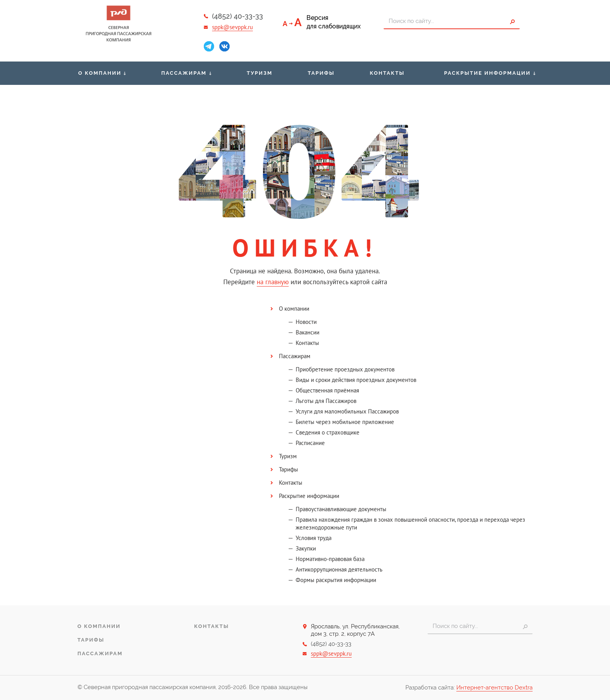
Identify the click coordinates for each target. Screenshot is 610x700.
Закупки (306, 548)
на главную (273, 282)
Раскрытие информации (487, 73)
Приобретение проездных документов (345, 369)
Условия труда (314, 538)
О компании (100, 73)
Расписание (310, 443)
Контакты (387, 73)
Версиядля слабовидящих (334, 22)
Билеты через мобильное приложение (345, 422)
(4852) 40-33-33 (238, 16)
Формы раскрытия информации (336, 580)
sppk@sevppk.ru (232, 27)
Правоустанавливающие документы (341, 509)
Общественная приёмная (327, 390)
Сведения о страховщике (328, 432)
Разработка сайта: (469, 688)
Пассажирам (184, 73)
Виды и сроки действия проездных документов (356, 380)
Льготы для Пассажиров (326, 401)
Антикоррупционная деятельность (339, 569)
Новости (306, 322)
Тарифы (321, 73)
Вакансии (308, 332)
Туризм (259, 73)
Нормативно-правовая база (330, 559)
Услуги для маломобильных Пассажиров (347, 411)
